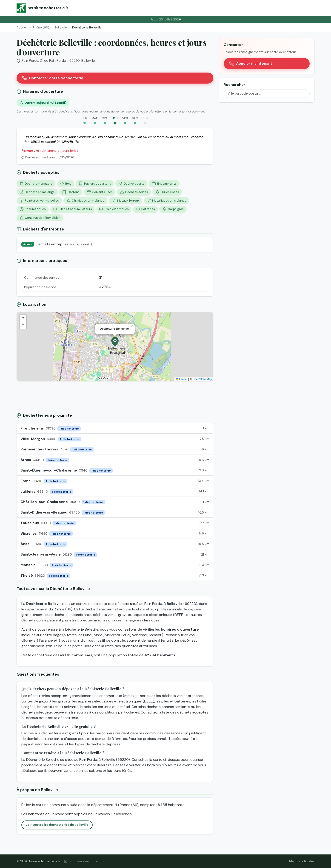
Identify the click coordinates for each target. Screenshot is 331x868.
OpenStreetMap (202, 379)
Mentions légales (302, 861)
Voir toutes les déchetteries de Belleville (57, 825)
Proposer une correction (85, 861)
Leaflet (181, 379)
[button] (115, 342)
